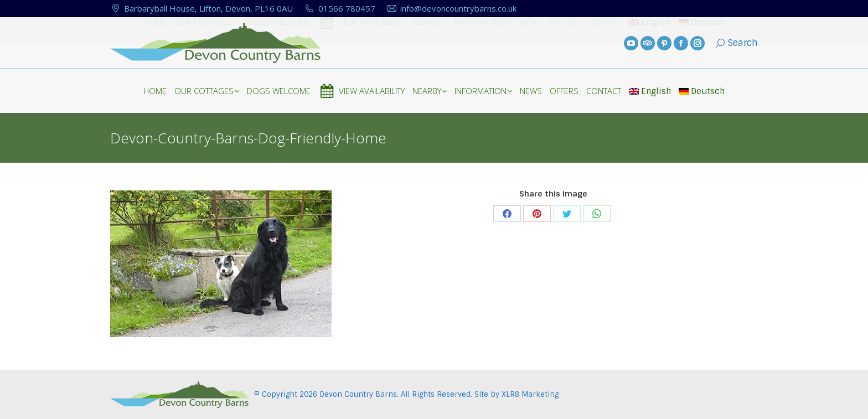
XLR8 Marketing (530, 394)
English (650, 91)
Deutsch (702, 91)
